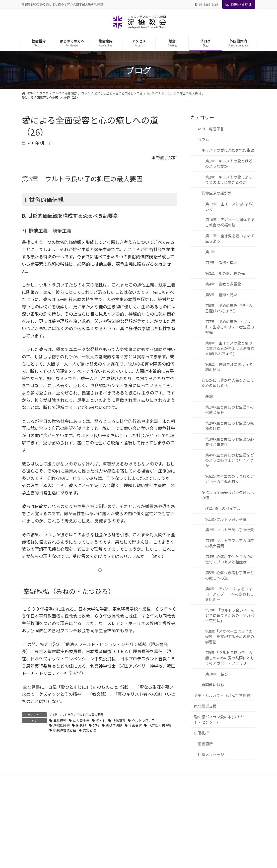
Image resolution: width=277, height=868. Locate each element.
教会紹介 (111, 801)
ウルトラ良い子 (143, 720)
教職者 (113, 819)
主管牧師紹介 (117, 810)
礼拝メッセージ (211, 754)
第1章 (210, 252)
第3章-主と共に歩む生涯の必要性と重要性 (229, 442)
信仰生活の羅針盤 (216, 193)
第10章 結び (216, 674)
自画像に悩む (213, 685)
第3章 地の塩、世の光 (225, 273)
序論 (209, 396)
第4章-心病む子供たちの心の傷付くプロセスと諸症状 (229, 559)
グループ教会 (117, 827)
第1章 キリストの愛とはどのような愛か (229, 163)
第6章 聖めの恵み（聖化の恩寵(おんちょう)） (229, 308)
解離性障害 (62, 725)
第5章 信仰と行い (221, 295)
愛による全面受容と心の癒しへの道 (228, 495)
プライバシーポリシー (42, 779)
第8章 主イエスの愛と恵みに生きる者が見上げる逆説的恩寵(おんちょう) (229, 348)
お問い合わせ (239, 4)
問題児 (81, 725)
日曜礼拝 (201, 733)
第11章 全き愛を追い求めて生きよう (230, 238)
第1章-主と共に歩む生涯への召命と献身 (229, 410)
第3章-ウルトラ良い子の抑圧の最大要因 (76, 714)
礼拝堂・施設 (117, 836)
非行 (96, 725)
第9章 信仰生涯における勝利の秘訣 (229, 367)
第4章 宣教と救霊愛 (223, 284)
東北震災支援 (205, 706)
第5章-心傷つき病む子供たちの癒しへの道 (229, 575)
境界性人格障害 (160, 725)
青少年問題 (114, 725)
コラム (203, 139)
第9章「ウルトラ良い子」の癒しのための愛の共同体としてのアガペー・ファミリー (229, 658)
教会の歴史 (116, 854)
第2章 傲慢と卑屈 (221, 263)
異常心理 (89, 730)
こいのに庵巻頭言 (209, 129)
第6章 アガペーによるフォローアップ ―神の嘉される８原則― (229, 594)
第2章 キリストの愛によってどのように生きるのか (229, 180)
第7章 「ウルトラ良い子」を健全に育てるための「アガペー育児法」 (230, 615)
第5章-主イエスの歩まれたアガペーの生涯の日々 (229, 479)
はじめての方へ (116, 863)
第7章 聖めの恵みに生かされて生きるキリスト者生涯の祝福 (229, 327)
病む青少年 (81, 720)
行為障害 (119, 720)
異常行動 (60, 720)
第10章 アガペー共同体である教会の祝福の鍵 (230, 222)
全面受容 (135, 725)
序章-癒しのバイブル (223, 508)
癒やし (101, 720)
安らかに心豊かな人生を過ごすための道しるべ (228, 383)
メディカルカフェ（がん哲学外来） (224, 695)
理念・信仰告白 (119, 845)
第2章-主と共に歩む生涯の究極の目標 (229, 426)
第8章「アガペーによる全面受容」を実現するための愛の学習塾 (229, 636)
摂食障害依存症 (65, 730)
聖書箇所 (205, 744)
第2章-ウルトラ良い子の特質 (229, 530)
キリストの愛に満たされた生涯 (228, 150)
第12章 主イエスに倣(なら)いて (229, 206)
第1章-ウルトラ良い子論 (226, 519)
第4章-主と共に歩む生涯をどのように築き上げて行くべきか (229, 460)
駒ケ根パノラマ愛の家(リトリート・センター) (221, 719)
